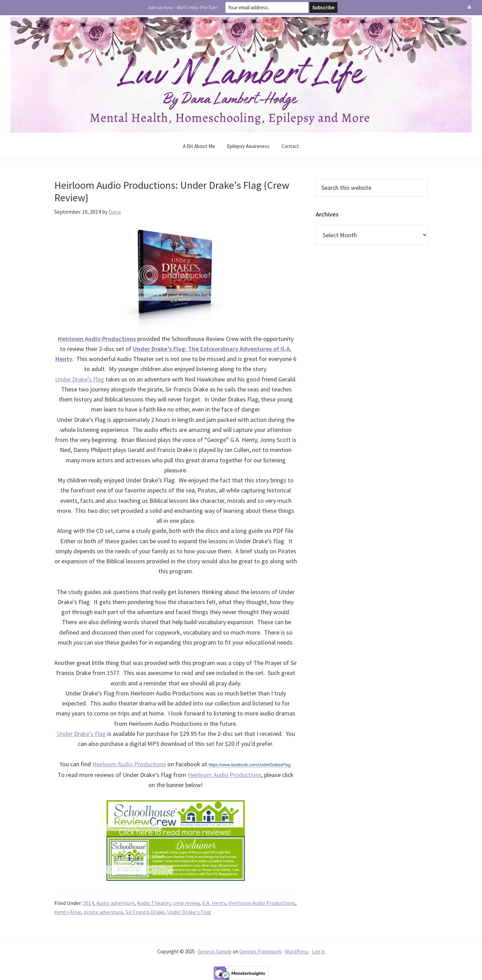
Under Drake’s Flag (80, 379)
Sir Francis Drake (145, 912)
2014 (89, 903)
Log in (318, 951)
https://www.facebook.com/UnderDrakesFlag (249, 765)
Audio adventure (115, 903)
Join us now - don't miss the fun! (182, 7)
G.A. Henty (214, 903)
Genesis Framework (261, 951)
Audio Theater (154, 903)
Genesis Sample (215, 951)
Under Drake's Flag (189, 912)
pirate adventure (103, 912)
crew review (186, 903)
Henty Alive (68, 912)
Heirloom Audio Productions (129, 764)
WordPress (297, 951)
